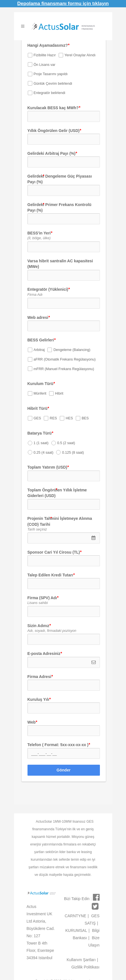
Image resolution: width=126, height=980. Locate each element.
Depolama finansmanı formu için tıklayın (63, 4)
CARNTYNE (77, 916)
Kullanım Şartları (82, 960)
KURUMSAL (77, 930)
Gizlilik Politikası (85, 967)
